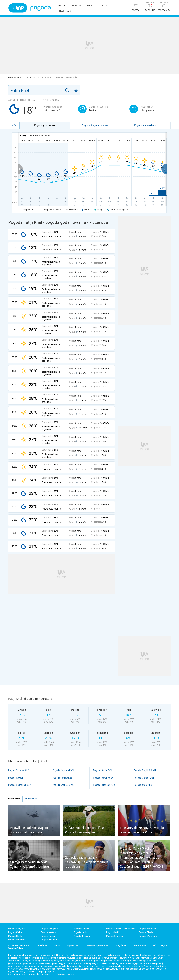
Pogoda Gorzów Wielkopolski (120, 929)
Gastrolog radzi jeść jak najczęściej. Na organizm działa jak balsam (87, 862)
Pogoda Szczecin (114, 936)
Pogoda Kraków (49, 932)
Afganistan (33, 77)
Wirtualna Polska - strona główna (18, 8)
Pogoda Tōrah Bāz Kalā (104, 785)
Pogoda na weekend (145, 125)
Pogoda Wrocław (17, 940)
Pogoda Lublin (80, 932)
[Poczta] (136, 8)
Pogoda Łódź (112, 932)
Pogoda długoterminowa (95, 125)
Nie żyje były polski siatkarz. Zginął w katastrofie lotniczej (30, 864)
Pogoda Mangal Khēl (144, 778)
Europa (77, 6)
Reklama (43, 945)
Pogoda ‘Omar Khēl (143, 785)
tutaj (73, 974)
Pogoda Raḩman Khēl (63, 770)
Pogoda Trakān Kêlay (103, 778)
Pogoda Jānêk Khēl (102, 770)
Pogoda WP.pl (15, 77)
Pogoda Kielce (15, 932)
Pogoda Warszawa (148, 936)
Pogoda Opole (15, 936)
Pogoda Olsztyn (146, 932)
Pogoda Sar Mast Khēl (19, 770)
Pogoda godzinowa (45, 125)
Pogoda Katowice (147, 929)
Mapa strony (140, 945)
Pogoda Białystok (17, 929)
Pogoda (40, 8)
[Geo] (76, 90)
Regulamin (121, 945)
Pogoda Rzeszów (82, 936)
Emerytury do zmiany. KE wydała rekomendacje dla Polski (142, 830)
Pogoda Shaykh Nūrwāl (145, 770)
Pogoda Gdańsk (81, 929)
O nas (57, 945)
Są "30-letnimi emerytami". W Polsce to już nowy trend (85, 830)
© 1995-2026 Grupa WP (20, 945)
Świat (90, 6)
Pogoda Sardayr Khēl (63, 778)
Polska (62, 6)
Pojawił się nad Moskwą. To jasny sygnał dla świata (29, 830)
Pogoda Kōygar (16, 778)
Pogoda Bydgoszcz (50, 929)
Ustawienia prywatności (97, 945)
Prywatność (73, 945)
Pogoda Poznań (48, 936)
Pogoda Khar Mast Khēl (64, 785)
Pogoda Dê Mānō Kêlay (19, 785)
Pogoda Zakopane (50, 940)
